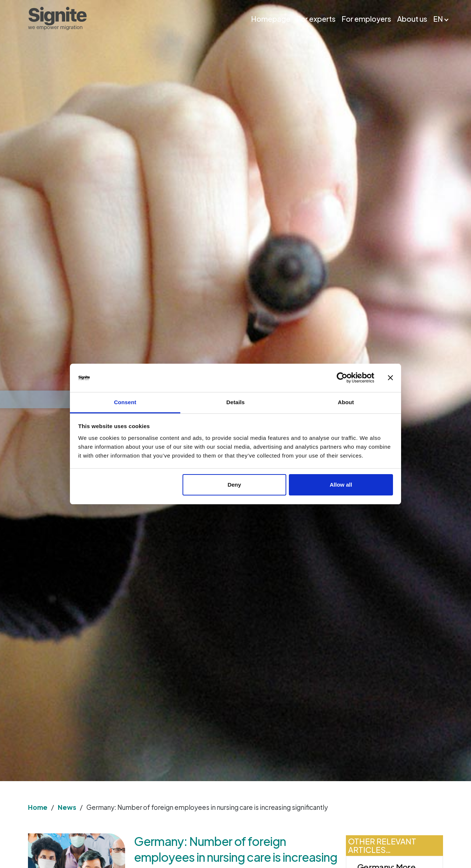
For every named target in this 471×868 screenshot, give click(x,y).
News (67, 807)
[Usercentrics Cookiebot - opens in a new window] (342, 378)
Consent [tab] (125, 402)
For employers (366, 19)
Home (38, 807)
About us (412, 19)
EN (438, 19)
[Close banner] (390, 378)
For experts (316, 19)
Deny (234, 485)
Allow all (341, 485)
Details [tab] (235, 402)
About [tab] (346, 402)
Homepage (271, 19)
